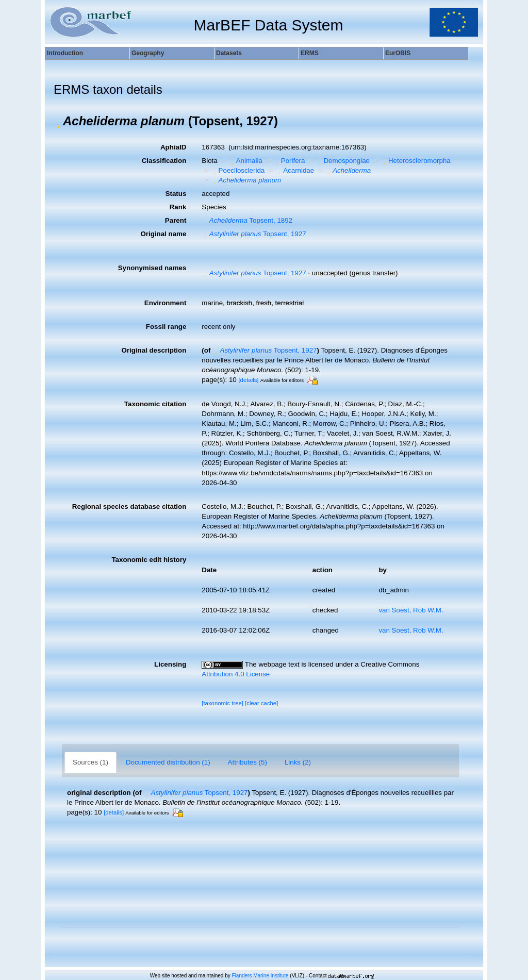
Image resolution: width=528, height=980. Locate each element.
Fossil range (166, 327)
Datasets (229, 53)
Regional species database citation (129, 506)
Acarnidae (295, 170)
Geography (148, 53)
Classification (164, 161)
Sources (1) (90, 762)
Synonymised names (152, 268)
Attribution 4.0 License (236, 674)
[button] (58, 121)
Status (176, 194)
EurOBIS (398, 53)
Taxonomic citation (155, 404)
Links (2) (298, 762)
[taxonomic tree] (222, 703)
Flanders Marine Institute (260, 976)
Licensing (170, 664)
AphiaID (173, 147)
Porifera (289, 161)
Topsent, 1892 (247, 220)
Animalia (245, 161)
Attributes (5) (247, 762)
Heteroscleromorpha (416, 161)
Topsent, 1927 (254, 234)
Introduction (65, 53)
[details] (248, 380)
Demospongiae (343, 161)
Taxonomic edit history (149, 560)
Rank (178, 207)
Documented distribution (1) (168, 762)
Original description (154, 350)
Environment (165, 303)
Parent (176, 220)
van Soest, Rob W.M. (411, 610)
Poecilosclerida (238, 170)
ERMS (310, 53)
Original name (163, 234)
